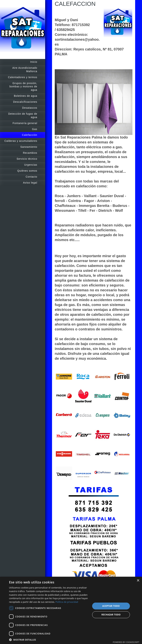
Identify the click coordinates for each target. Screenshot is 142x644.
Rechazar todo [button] (111, 615)
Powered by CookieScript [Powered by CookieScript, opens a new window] (126, 642)
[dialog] (71, 610)
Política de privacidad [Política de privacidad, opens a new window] (67, 602)
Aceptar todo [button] (111, 606)
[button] (49, 640)
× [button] (138, 581)
